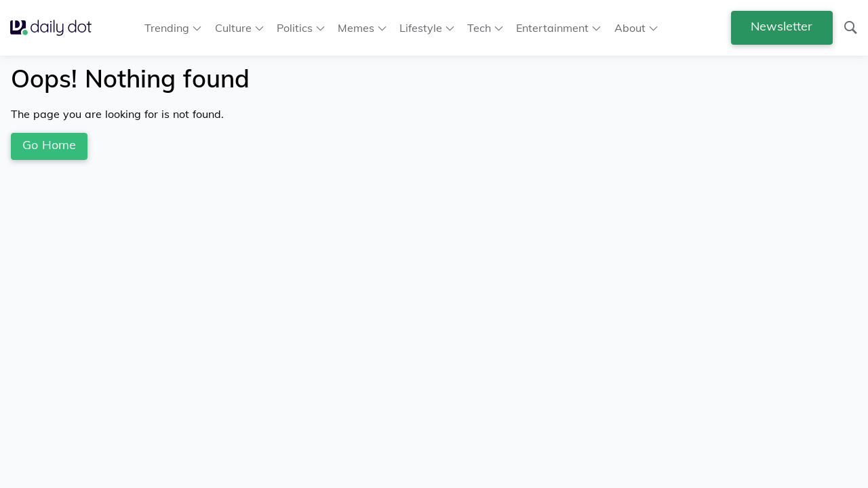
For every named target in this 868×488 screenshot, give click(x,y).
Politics (295, 28)
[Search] (850, 28)
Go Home (49, 145)
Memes (356, 28)
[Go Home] (56, 27)
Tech (479, 28)
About (630, 28)
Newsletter (782, 26)
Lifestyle (421, 28)
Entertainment (552, 28)
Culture (233, 28)
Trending (167, 28)
